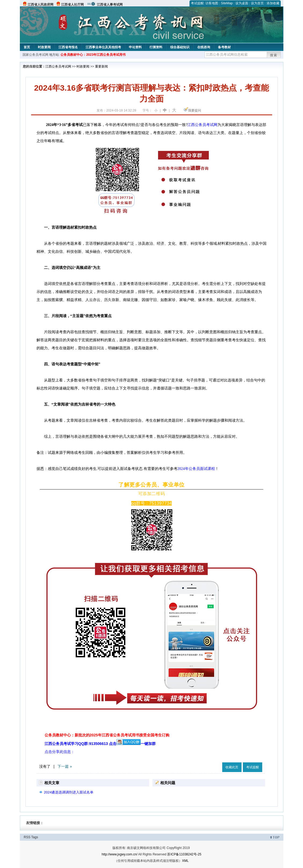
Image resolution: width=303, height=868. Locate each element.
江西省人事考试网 (110, 5)
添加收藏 (273, 3)
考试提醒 (197, 3)
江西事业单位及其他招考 (103, 47)
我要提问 (195, 110)
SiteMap (227, 3)
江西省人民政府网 (41, 5)
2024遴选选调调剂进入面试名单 (69, 792)
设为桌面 (242, 3)
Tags (34, 837)
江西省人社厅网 (72, 5)
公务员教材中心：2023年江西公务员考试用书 (93, 55)
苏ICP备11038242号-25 (184, 854)
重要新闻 (101, 66)
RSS (27, 837)
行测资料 (156, 47)
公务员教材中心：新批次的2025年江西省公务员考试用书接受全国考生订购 (107, 735)
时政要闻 (44, 47)
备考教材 (224, 47)
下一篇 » (65, 766)
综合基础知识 (180, 47)
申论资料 (135, 47)
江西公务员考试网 (58, 66)
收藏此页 (232, 767)
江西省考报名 (68, 47)
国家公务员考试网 (35, 55)
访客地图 (212, 3)
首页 (27, 47)
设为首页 (257, 3)
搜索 (274, 55)
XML (185, 861)
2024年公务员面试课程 (196, 469)
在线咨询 (204, 47)
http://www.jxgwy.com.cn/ (120, 854)
